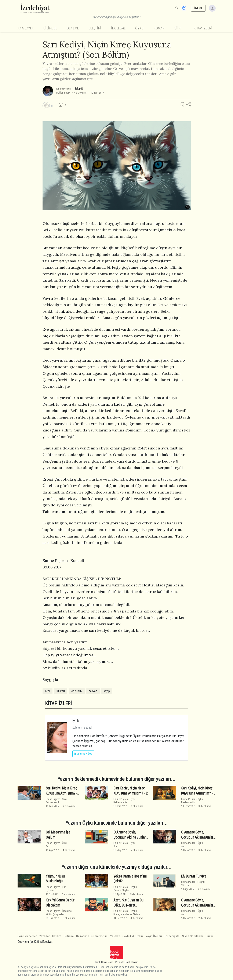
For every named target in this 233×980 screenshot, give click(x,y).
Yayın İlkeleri (154, 936)
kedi (48, 691)
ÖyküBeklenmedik (57, 801)
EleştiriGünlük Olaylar (125, 889)
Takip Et (79, 89)
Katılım (57, 936)
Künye (210, 936)
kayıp (107, 691)
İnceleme (118, 28)
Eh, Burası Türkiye (194, 876)
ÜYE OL (198, 8)
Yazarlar (45, 936)
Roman (159, 28)
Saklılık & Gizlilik (133, 936)
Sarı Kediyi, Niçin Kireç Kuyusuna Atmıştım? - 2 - (198, 793)
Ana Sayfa (26, 28)
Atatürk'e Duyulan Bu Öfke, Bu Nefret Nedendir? (128, 905)
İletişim (69, 936)
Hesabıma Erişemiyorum (92, 936)
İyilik (76, 721)
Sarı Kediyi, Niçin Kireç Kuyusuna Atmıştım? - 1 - (63, 793)
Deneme (73, 28)
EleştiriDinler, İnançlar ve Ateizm (127, 912)
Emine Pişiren (63, 89)
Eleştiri (95, 28)
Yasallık (115, 936)
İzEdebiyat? (172, 936)
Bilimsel (50, 28)
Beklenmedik (63, 93)
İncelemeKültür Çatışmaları (59, 912)
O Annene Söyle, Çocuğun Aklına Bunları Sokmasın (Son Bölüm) (130, 837)
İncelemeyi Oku (83, 754)
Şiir (177, 28)
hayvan (93, 691)
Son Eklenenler (27, 936)
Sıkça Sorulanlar (193, 936)
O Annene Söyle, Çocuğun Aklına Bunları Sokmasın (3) (198, 837)
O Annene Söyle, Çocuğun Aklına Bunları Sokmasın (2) (198, 905)
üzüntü (61, 691)
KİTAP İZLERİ (203, 28)
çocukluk (77, 691)
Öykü (139, 28)
